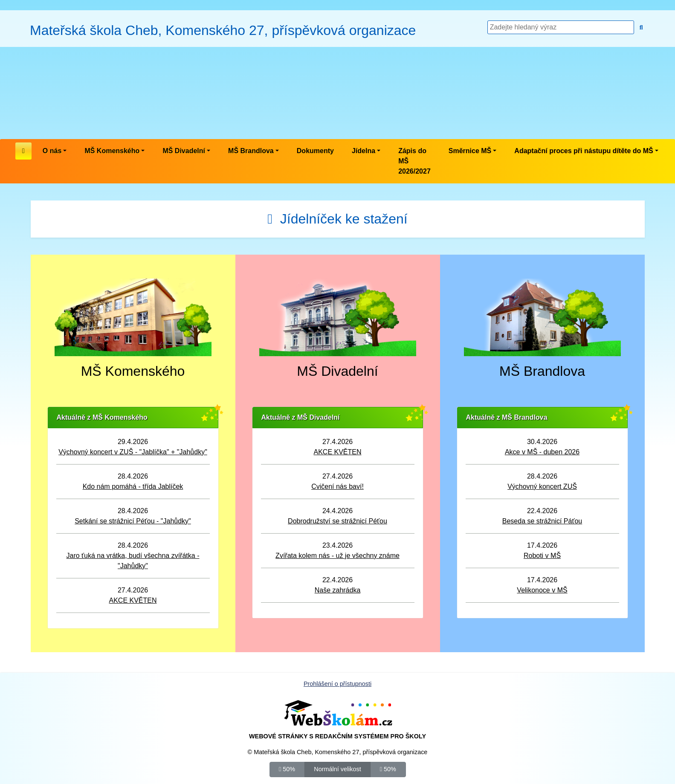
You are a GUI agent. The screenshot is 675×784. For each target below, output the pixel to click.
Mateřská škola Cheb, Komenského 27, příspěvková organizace (223, 30)
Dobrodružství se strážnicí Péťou (337, 521)
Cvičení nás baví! (337, 486)
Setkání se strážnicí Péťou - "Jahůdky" (133, 521)
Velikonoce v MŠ (542, 590)
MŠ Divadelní (337, 371)
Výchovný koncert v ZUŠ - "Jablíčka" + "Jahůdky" (133, 452)
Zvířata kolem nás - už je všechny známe (337, 556)
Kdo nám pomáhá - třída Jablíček (133, 486)
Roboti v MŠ (542, 556)
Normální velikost (337, 769)
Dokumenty (315, 151)
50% (287, 769)
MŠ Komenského (133, 371)
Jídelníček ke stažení (337, 219)
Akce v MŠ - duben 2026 (542, 452)
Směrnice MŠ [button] (470, 151)
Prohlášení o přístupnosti (337, 684)
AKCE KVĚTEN (133, 600)
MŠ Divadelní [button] (184, 151)
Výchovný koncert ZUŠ (542, 486)
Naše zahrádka (338, 590)
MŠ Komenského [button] (112, 151)
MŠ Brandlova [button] (251, 151)
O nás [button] (52, 151)
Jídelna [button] (364, 151)
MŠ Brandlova (542, 371)
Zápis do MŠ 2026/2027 (414, 161)
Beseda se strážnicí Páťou (542, 521)
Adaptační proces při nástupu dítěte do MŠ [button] (584, 151)
